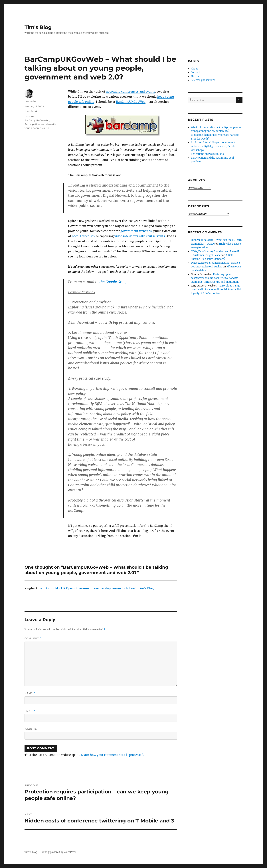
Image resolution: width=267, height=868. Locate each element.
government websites (136, 231)
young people (33, 128)
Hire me (196, 76)
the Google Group (113, 282)
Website (31, 729)
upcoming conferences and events (131, 91)
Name (30, 693)
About (194, 69)
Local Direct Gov (84, 236)
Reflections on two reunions (207, 154)
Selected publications (203, 80)
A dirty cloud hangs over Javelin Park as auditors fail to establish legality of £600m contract (216, 289)
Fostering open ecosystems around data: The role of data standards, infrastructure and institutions (215, 278)
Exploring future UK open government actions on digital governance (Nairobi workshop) (213, 146)
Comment (33, 638)
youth (46, 128)
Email (30, 711)
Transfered (31, 111)
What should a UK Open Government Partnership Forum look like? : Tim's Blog (97, 588)
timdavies (30, 101)
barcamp (30, 116)
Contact (195, 72)
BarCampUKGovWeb (131, 102)
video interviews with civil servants (140, 236)
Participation (32, 124)
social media (49, 124)
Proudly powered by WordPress (58, 852)
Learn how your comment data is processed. (112, 755)
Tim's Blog (38, 27)
